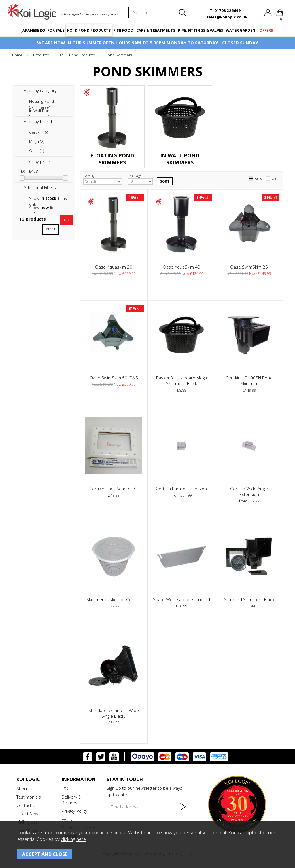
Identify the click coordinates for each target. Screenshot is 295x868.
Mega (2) (37, 141)
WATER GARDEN (241, 30)
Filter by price (37, 162)
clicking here (73, 839)
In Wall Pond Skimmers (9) (40, 111)
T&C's (67, 789)
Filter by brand (38, 121)
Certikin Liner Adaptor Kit (114, 489)
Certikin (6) (38, 132)
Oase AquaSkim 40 (181, 267)
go (67, 220)
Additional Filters (40, 187)
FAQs (67, 819)
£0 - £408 (29, 171)
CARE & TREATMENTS (156, 30)
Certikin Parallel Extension (181, 489)
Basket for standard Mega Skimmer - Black (181, 381)
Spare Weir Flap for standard (181, 599)
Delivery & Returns (72, 800)
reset (51, 229)
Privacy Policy (74, 811)
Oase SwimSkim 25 (249, 267)
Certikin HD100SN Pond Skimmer (249, 381)
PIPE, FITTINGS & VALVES (201, 30)
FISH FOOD (123, 30)
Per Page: (140, 179)
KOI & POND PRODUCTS (89, 30)
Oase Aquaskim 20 (114, 267)
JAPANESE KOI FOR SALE (43, 30)
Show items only (48, 199)
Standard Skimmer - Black (249, 599)
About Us (25, 789)
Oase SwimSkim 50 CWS (114, 378)
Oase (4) (36, 151)
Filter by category (40, 90)
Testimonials (29, 797)
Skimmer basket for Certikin (114, 599)
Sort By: (103, 179)
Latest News (29, 814)
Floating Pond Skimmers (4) (41, 101)
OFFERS (266, 30)
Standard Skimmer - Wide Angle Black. (114, 713)
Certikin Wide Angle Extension (249, 491)
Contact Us (27, 805)
